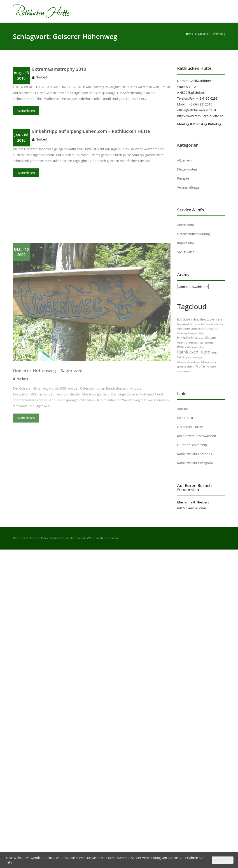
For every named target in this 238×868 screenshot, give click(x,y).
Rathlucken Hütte (194, 352)
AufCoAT (184, 409)
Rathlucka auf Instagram (195, 463)
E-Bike (219, 320)
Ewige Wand (183, 324)
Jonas (201, 338)
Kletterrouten (187, 169)
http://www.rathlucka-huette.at (200, 116)
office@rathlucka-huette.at (197, 110)
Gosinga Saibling (196, 333)
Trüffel (201, 366)
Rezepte (183, 178)
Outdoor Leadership (192, 445)
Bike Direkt (185, 418)
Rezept (214, 353)
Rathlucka (183, 347)
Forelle (215, 324)
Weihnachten (183, 371)
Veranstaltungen (189, 187)
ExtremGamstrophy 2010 (59, 71)
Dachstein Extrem (190, 427)
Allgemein (184, 160)
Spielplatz (182, 367)
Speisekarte (186, 252)
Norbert (42, 79)
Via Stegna (211, 367)
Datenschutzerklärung (194, 234)
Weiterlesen (26, 112)
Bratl (197, 319)
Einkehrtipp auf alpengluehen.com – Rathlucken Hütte (91, 133)
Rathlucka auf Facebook (195, 454)
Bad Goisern (185, 319)
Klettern (211, 337)
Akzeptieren (223, 860)
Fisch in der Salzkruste (200, 324)
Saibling (182, 357)
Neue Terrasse (206, 343)
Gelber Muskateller (200, 329)
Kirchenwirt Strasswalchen (197, 436)
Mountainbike (192, 343)
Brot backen (208, 319)
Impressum (186, 243)
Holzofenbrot (188, 337)
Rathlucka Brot (197, 347)
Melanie (181, 343)
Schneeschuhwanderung (189, 362)
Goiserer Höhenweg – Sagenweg (48, 411)
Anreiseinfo (186, 225)
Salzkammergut (195, 357)
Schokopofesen (208, 362)
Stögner (191, 367)
